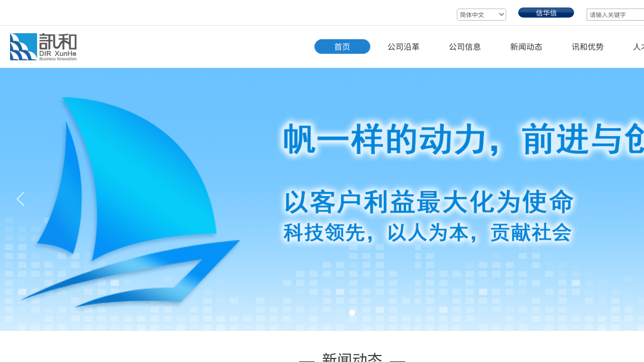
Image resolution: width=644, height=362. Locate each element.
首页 (342, 46)
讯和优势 (588, 46)
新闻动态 (526, 46)
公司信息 (465, 46)
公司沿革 (404, 46)
